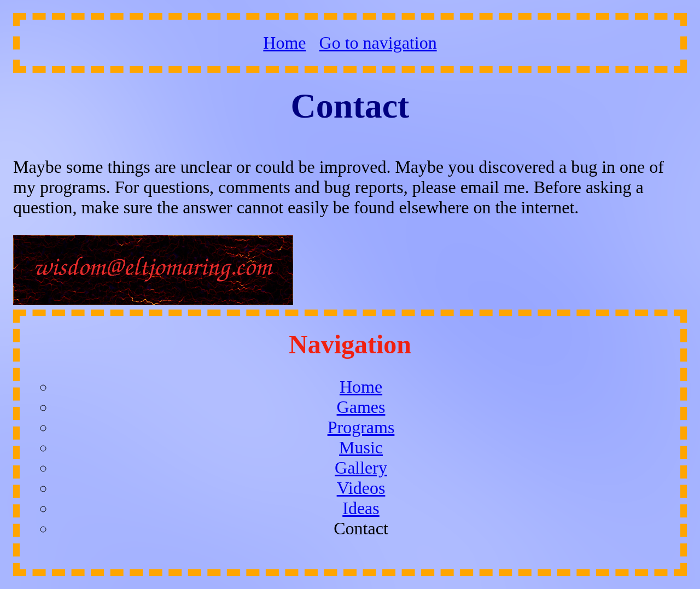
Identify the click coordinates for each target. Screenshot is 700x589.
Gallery (361, 468)
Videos (361, 488)
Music (361, 447)
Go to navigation (378, 43)
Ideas (361, 508)
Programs (361, 427)
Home (284, 43)
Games (361, 407)
